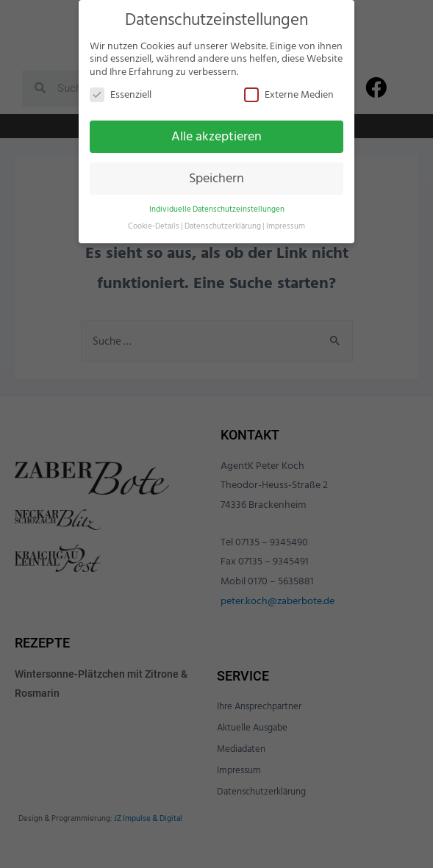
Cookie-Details (154, 226)
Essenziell (121, 94)
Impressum (286, 226)
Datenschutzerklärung (223, 226)
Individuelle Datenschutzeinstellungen (217, 209)
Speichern (217, 178)
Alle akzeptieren (217, 136)
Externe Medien (289, 94)
